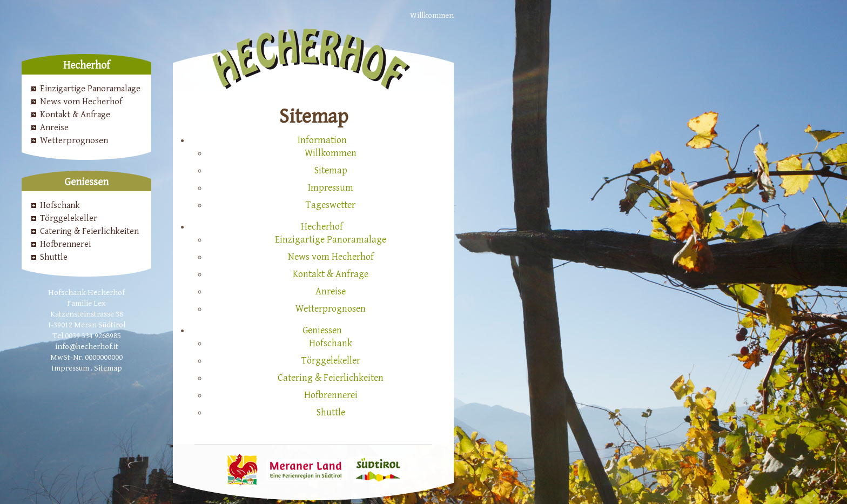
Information (322, 140)
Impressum (70, 368)
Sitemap (108, 368)
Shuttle (54, 257)
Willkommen (432, 15)
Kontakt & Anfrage (75, 115)
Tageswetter (331, 205)
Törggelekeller (69, 218)
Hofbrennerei (65, 244)
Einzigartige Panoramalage (90, 89)
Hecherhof (322, 227)
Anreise (54, 127)
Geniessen (322, 330)
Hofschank (60, 205)
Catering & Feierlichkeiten (89, 231)
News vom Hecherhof (81, 102)
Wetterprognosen (74, 140)
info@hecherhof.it (87, 347)
